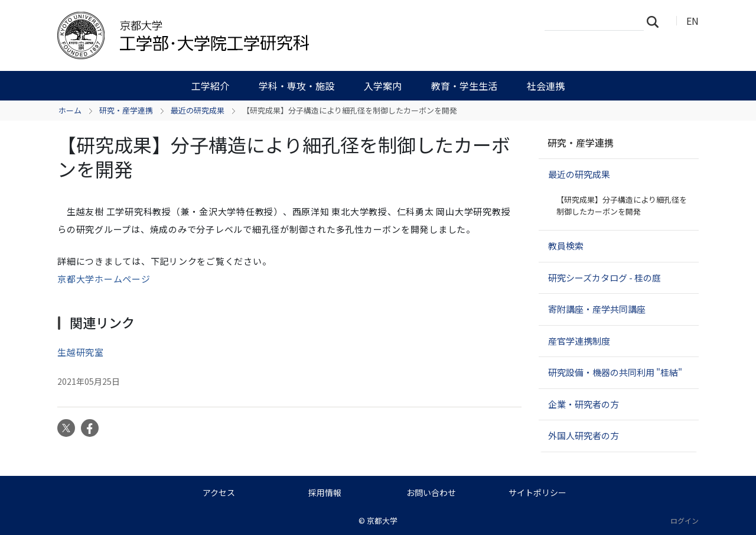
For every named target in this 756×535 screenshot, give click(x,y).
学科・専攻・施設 (296, 86)
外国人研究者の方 (584, 435)
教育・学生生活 (464, 86)
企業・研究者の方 (584, 404)
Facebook (90, 428)
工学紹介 (210, 86)
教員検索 (566, 246)
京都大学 (382, 521)
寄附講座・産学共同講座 (597, 309)
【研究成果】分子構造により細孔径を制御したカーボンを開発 (622, 205)
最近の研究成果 (198, 110)
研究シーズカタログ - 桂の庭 (605, 278)
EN (693, 21)
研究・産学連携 (126, 110)
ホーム (70, 110)
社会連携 (546, 86)
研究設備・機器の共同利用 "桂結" (615, 372)
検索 (656, 21)
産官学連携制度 (579, 341)
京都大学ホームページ (104, 279)
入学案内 (383, 86)
